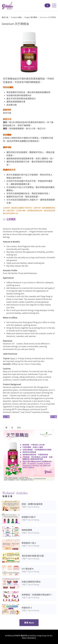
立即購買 (11, 219)
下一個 (54, 417)
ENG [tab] (19, 427)
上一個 (6, 417)
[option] (29, 51)
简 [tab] (12, 427)
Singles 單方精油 (31, 17)
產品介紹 (5, 17)
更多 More (29, 623)
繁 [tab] (6, 427)
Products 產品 (16, 17)
